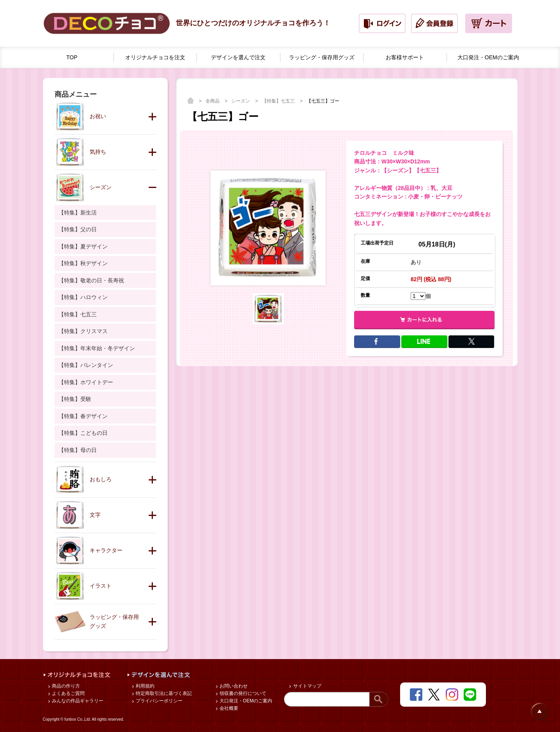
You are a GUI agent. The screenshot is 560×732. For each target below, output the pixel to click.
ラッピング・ (322, 58)
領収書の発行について (242, 693)
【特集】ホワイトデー (86, 382)
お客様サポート (405, 57)
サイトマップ (306, 686)
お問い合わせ (233, 686)
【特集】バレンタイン (86, 365)
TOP (72, 57)
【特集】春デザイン (83, 416)
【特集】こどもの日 (83, 433)
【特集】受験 (75, 399)
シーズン (241, 101)
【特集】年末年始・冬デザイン (97, 348)
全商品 (213, 101)
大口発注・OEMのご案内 (245, 701)
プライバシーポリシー (159, 701)
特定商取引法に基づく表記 (163, 693)
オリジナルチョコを (155, 58)
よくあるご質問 (68, 693)
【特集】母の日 (78, 450)
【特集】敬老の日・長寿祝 (91, 280)
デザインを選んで (238, 58)
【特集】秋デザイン (83, 263)
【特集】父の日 (78, 229)
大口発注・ (488, 58)
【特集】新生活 (78, 213)
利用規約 (144, 686)
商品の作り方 (65, 686)
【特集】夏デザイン (83, 246)
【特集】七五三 (279, 101)
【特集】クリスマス (83, 331)
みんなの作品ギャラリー (77, 701)
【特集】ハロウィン (83, 297)
